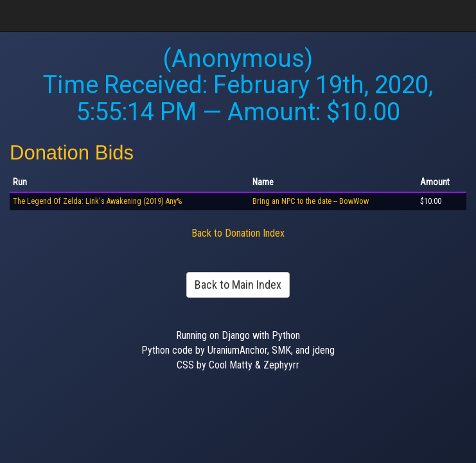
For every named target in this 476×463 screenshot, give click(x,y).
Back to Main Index (238, 285)
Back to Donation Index (238, 233)
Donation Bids (72, 153)
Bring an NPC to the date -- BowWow (311, 201)
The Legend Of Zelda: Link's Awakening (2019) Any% (97, 201)
